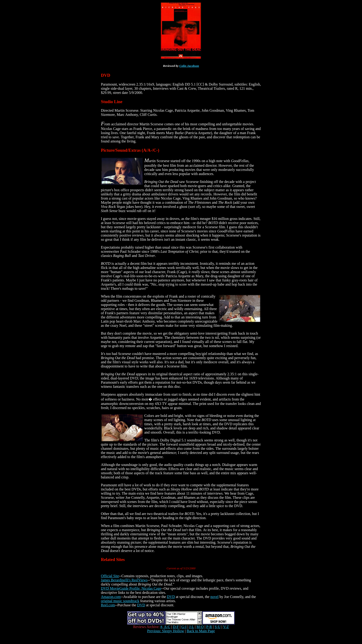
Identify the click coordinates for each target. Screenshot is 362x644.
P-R (209, 627)
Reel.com (108, 605)
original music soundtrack (120, 601)
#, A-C (165, 627)
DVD (171, 597)
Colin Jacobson (189, 66)
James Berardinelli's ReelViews (124, 580)
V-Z (226, 627)
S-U (217, 627)
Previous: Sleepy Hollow (166, 631)
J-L (192, 627)
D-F (176, 627)
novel (214, 597)
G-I (184, 627)
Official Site (110, 576)
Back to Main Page (201, 631)
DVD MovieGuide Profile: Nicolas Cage (131, 588)
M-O (200, 627)
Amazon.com (111, 597)
